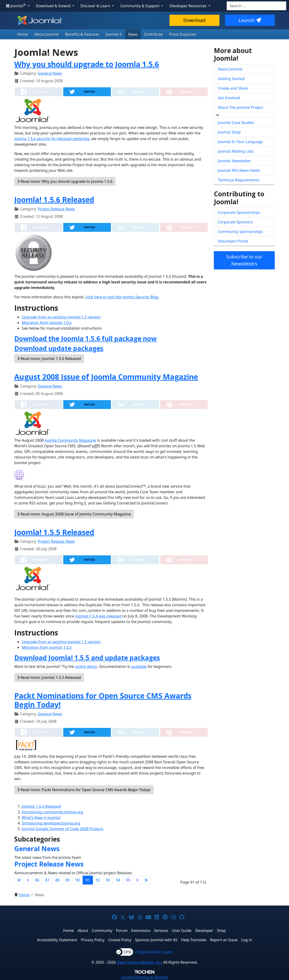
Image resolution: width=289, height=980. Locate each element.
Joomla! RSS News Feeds (239, 170)
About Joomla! (47, 34)
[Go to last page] (146, 880)
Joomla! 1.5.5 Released (54, 532)
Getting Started (231, 79)
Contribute (153, 34)
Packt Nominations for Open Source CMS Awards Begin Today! (103, 700)
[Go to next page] (137, 880)
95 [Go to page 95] (128, 880)
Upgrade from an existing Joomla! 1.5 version (61, 317)
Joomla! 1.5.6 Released (54, 199)
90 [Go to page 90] (78, 880)
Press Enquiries (183, 34)
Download (194, 20)
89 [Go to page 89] (67, 880)
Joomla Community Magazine (70, 440)
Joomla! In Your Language (240, 142)
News (133, 34)
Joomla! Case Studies (236, 123)
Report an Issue (224, 940)
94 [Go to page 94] (118, 880)
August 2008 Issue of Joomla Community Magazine (106, 377)
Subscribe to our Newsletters (244, 260)
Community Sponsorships (240, 232)
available (139, 666)
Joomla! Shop (229, 132)
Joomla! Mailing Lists (236, 151)
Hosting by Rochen (144, 977)
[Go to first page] (19, 880)
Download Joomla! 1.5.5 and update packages (87, 658)
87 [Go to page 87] (47, 880)
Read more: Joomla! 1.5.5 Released (49, 677)
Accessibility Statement (57, 940)
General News (50, 73)
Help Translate (194, 940)
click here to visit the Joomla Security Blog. (122, 297)
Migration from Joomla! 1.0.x (47, 323)
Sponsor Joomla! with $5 (156, 940)
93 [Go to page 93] (108, 880)
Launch (250, 20)
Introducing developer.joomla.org (51, 823)
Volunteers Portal (233, 241)
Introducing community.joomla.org (52, 812)
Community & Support (140, 6)
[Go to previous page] (28, 880)
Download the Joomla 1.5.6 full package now (85, 338)
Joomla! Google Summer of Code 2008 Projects (63, 829)
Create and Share (233, 88)
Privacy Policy (93, 940)
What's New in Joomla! (41, 818)
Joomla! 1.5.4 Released (41, 806)
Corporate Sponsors (235, 222)
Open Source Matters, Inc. (139, 962)
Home (23, 34)
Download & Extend (54, 6)
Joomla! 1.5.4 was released (98, 616)
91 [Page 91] (88, 880)
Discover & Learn (96, 6)
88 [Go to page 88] (57, 880)
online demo (86, 666)
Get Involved (229, 98)
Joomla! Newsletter (234, 161)
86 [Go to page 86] (37, 880)
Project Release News (56, 209)
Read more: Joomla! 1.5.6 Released (49, 359)
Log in (247, 940)
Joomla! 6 (114, 34)
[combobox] (256, 6)
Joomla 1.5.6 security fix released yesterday (52, 139)
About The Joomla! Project (240, 107)
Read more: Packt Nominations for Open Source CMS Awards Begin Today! (84, 790)
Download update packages (59, 348)
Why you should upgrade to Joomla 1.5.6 (87, 64)
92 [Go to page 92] (98, 880)
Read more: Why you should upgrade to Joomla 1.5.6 (65, 181)
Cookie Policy (120, 940)
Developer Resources (188, 6)
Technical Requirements (239, 180)
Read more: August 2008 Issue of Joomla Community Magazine (74, 514)
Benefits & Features (82, 34)
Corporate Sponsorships (239, 212)
